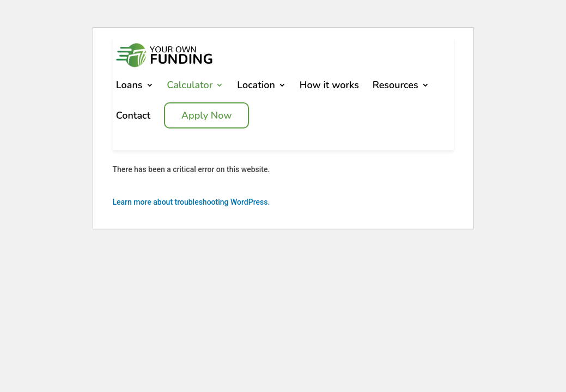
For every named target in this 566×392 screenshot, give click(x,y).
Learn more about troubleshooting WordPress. (191, 210)
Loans (129, 93)
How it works (329, 93)
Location (256, 93)
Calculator (190, 93)
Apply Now (207, 123)
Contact (133, 123)
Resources (395, 93)
